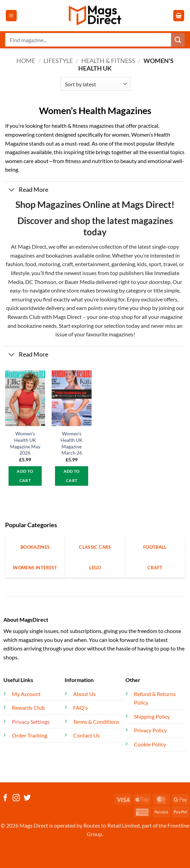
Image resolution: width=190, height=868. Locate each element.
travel (170, 264)
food (31, 264)
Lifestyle (58, 61)
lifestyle (20, 273)
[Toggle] (12, 191)
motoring (49, 264)
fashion (15, 264)
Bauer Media (80, 282)
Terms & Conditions (96, 722)
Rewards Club (24, 317)
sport (155, 264)
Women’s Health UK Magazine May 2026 (25, 443)
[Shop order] (96, 84)
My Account (26, 694)
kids (142, 264)
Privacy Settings (31, 722)
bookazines (59, 255)
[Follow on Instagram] (16, 798)
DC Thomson (41, 282)
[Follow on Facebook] (5, 798)
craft (68, 264)
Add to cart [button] (25, 476)
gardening (123, 264)
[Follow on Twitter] (27, 798)
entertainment (92, 264)
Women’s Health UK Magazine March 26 (72, 443)
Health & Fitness (108, 61)
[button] (11, 16)
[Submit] (178, 40)
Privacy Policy (150, 730)
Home (26, 61)
